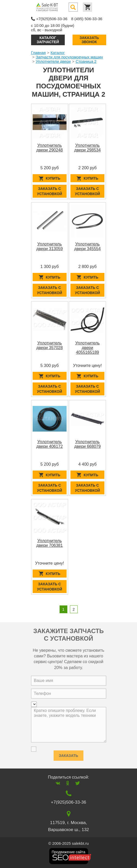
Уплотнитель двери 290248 (49, 148)
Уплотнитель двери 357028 (49, 345)
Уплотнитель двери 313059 (49, 246)
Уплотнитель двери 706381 (49, 543)
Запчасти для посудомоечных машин (69, 57)
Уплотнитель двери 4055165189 (87, 348)
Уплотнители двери (53, 61)
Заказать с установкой (50, 191)
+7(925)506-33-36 (52, 19)
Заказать (68, 754)
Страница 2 (86, 61)
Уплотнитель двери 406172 (49, 444)
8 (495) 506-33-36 (87, 19)
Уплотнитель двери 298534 (88, 148)
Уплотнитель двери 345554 (88, 246)
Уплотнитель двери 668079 (88, 444)
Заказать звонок (89, 40)
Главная (38, 53)
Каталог (58, 53)
